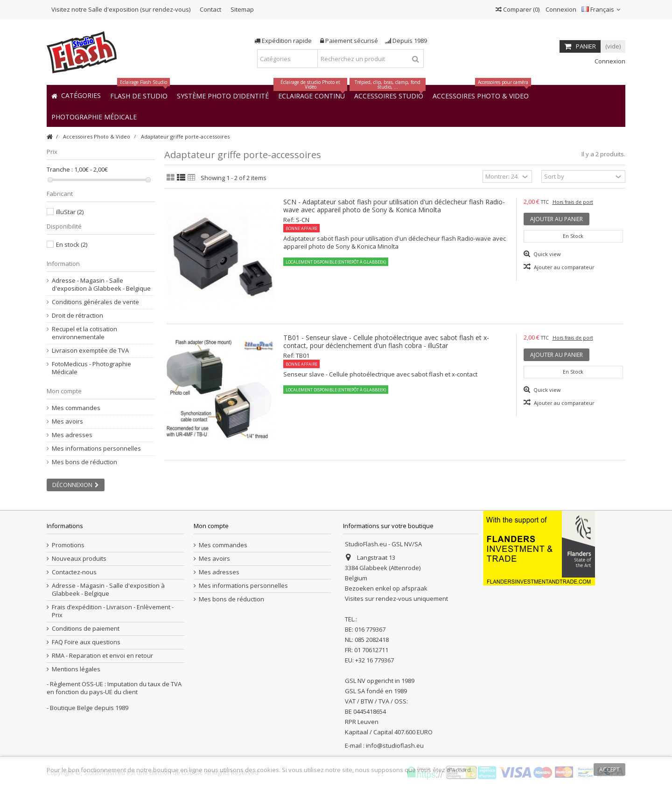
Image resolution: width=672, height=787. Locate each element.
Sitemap (242, 9)
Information (63, 264)
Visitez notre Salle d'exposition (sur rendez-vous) (121, 9)
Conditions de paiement (86, 629)
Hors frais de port (573, 202)
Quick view (546, 254)
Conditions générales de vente (95, 302)
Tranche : (60, 170)
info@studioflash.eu (395, 745)
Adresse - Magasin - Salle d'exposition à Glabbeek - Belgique (101, 285)
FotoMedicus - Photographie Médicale (91, 368)
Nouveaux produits (79, 559)
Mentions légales (76, 669)
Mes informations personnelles (96, 449)
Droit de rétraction (77, 316)
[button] (94, 116)
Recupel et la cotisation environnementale (84, 333)
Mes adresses (72, 435)
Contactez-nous (74, 572)
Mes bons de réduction (84, 462)
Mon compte (64, 391)
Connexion (560, 9)
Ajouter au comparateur (564, 267)
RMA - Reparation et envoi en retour (102, 656)
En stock (72, 244)
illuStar (70, 212)
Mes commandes (76, 408)
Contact (210, 9)
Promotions (68, 545)
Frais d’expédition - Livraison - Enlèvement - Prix (113, 611)
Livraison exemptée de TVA (90, 351)
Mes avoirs (67, 421)
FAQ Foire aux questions (86, 642)
